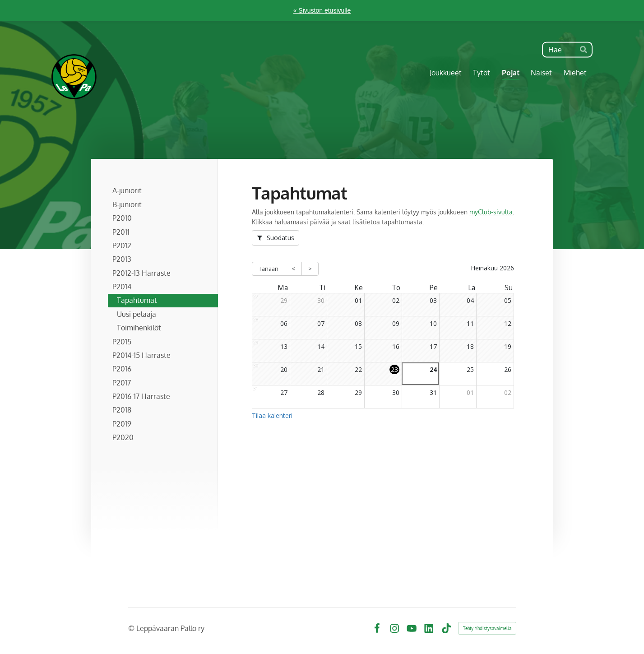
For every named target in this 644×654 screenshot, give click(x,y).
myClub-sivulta (491, 212)
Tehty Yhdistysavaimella (487, 628)
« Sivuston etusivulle (322, 10)
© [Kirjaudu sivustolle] (132, 628)
